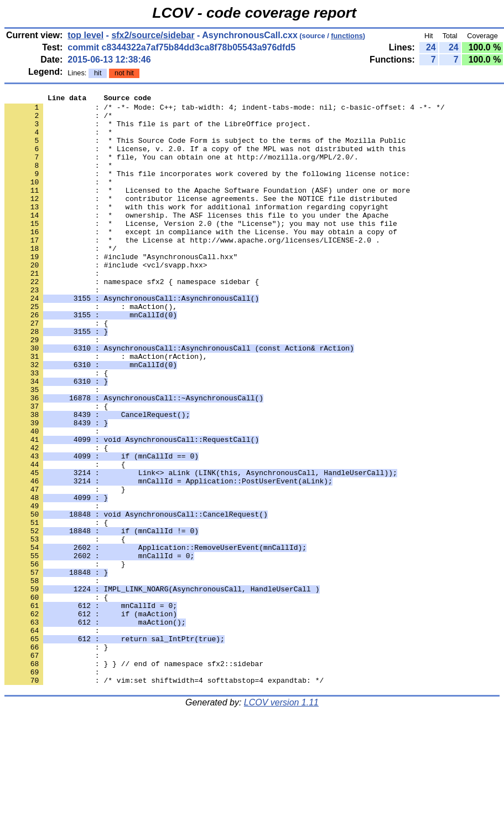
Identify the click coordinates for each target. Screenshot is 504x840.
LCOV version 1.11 (281, 820)
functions (347, 36)
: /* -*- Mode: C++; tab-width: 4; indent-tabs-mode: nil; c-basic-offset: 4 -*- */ (225, 110)
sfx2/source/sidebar (153, 35)
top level (85, 35)
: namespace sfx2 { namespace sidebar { (132, 319)
